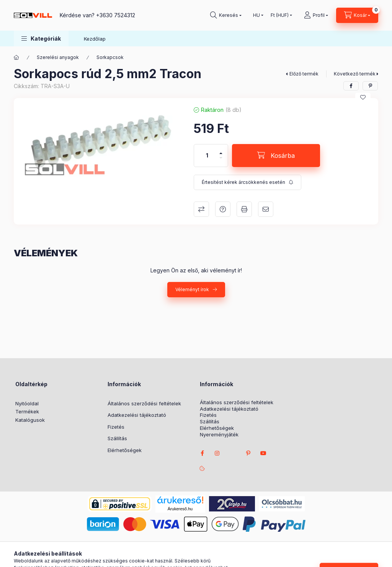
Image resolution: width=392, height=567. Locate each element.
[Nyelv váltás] (256, 15)
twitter (233, 453)
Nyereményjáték (219, 435)
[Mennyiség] (207, 156)
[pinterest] (370, 86)
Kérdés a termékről (223, 209)
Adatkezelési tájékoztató (137, 415)
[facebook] (351, 86)
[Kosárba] (276, 156)
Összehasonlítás (201, 209)
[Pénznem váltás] (280, 15)
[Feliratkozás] (247, 182)
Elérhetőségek (125, 450)
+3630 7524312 (116, 15)
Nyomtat (244, 209)
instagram (217, 453)
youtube (263, 453)
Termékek (27, 411)
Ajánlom (266, 209)
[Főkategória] (16, 57)
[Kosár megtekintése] (357, 15)
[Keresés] (226, 15)
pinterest (248, 453)
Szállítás (117, 438)
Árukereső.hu (180, 509)
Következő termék (355, 74)
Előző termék (304, 74)
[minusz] (221, 161)
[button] (41, 39)
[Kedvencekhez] (363, 97)
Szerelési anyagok (58, 57)
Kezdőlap (95, 39)
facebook (202, 453)
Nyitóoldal (27, 403)
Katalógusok (30, 420)
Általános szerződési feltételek (144, 403)
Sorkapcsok (110, 57)
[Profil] (316, 15)
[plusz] (221, 150)
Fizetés (116, 427)
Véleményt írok (192, 289)
